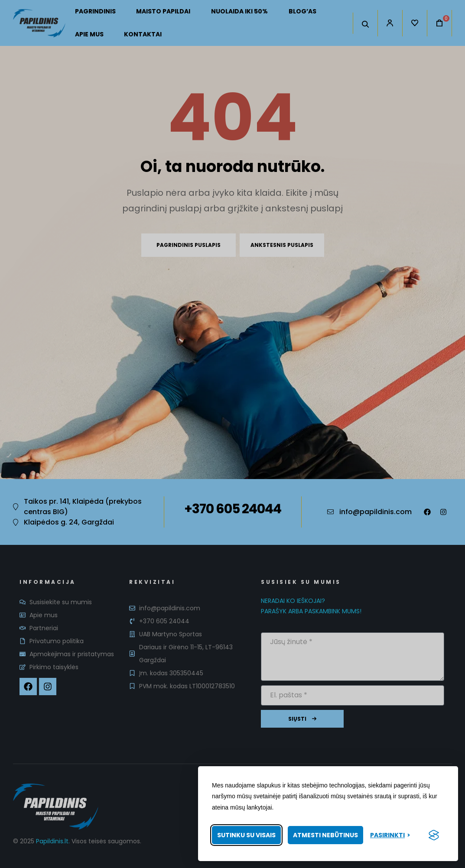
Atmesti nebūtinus (325, 835)
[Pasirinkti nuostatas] (390, 835)
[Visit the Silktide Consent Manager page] (434, 835)
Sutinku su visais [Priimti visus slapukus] (246, 835)
